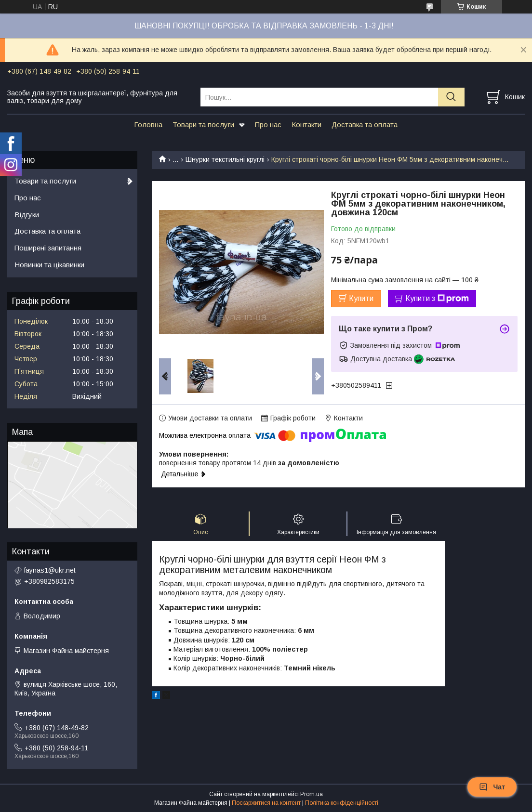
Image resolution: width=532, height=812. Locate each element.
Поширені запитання (48, 248)
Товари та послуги (203, 124)
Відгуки (27, 215)
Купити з (437, 299)
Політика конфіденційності (342, 803)
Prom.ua (312, 794)
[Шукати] (451, 97)
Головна (148, 124)
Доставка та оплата (365, 124)
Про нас (268, 124)
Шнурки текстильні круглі (225, 159)
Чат (492, 787)
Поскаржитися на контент (266, 803)
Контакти (306, 124)
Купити (361, 298)
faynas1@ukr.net (50, 570)
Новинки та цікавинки (49, 265)
